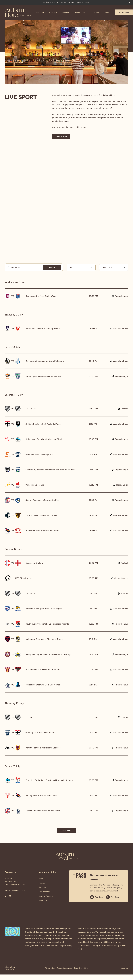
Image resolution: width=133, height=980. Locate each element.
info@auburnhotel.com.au (15, 890)
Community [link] (94, 12)
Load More (66, 831)
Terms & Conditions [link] (81, 968)
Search (52, 267)
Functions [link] (66, 12)
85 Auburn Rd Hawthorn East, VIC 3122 (15, 883)
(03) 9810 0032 (11, 878)
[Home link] (18, 12)
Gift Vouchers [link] (45, 892)
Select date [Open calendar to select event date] (107, 267)
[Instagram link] (10, 896)
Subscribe (43, 900)
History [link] (42, 883)
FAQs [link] (41, 878)
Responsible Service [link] (64, 968)
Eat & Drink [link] (40, 12)
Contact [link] (107, 12)
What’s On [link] (53, 12)
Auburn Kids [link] (80, 12)
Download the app (83, 2)
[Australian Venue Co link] (10, 968)
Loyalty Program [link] (46, 896)
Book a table (124, 12)
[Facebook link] (6, 896)
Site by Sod (124, 968)
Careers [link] (42, 887)
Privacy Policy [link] (50, 968)
